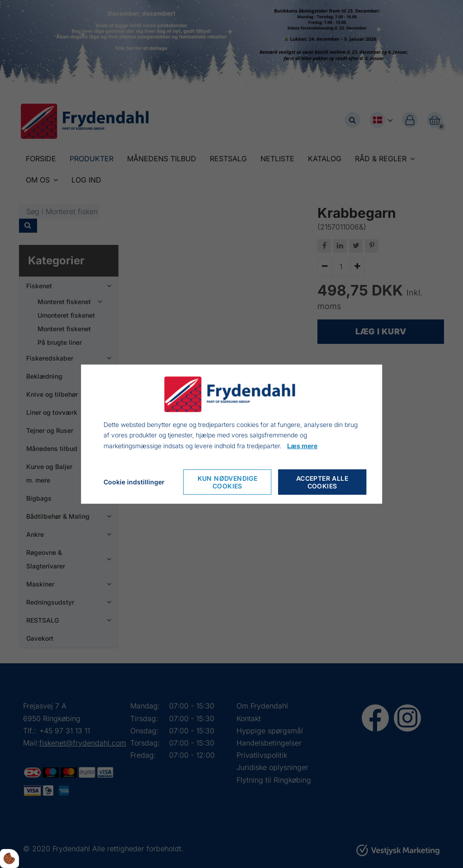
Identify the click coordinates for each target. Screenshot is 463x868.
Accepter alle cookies (322, 482)
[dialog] (231, 434)
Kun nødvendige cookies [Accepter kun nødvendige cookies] (228, 482)
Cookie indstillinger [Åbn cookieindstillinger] (134, 482)
